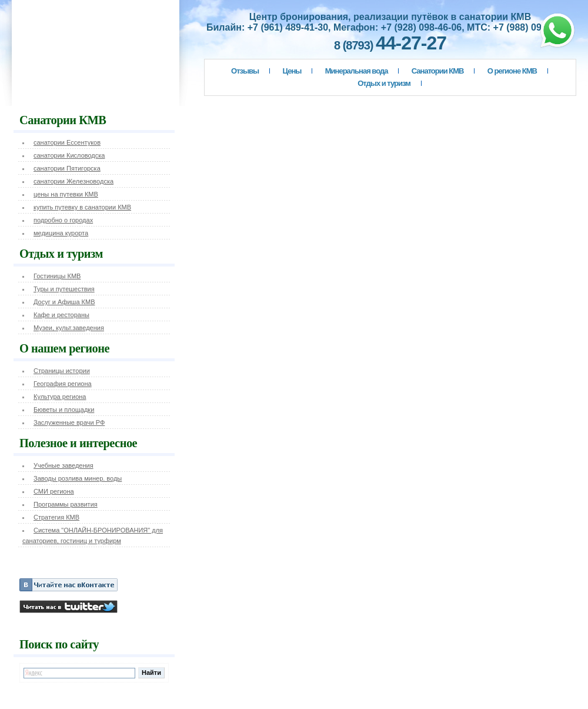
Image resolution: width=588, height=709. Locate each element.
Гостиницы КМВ (57, 276)
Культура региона (60, 397)
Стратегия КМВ (56, 517)
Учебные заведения (64, 465)
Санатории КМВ (438, 71)
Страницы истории (62, 371)
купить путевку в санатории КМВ (82, 207)
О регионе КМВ (512, 71)
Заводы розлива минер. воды (78, 478)
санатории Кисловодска (69, 155)
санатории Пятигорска (67, 168)
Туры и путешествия (64, 289)
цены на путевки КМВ (66, 194)
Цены (292, 71)
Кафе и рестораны (61, 315)
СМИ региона (54, 491)
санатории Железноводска (73, 181)
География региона (63, 384)
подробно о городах (63, 220)
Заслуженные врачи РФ (69, 422)
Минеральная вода (357, 71)
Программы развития (66, 504)
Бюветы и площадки (64, 410)
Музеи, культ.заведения (69, 328)
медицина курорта (61, 233)
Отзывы (245, 71)
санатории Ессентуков (67, 142)
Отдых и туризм (384, 83)
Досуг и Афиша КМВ (64, 302)
